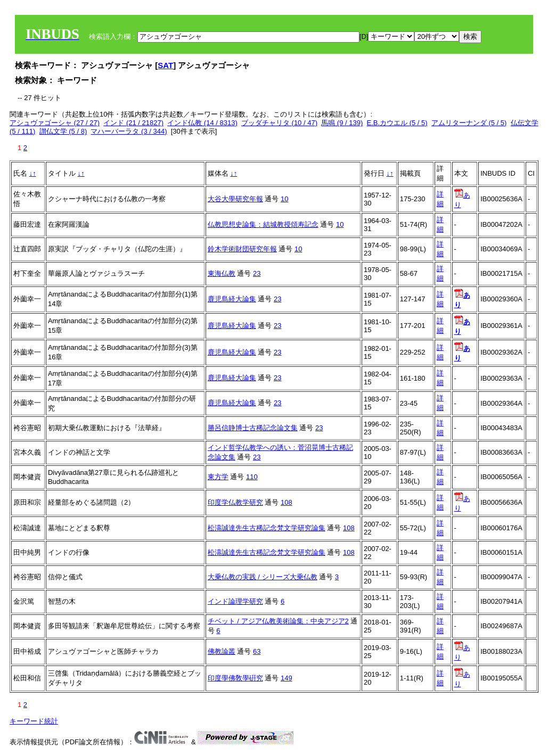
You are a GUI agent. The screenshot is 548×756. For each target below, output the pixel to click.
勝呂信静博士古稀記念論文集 (253, 428)
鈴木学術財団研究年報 (242, 249)
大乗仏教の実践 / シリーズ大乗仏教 (263, 577)
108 (287, 502)
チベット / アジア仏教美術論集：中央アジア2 (278, 621)
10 (284, 199)
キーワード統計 (34, 721)
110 (252, 477)
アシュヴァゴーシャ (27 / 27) (55, 123)
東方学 (218, 477)
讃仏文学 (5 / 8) (63, 131)
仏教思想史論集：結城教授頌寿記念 (263, 224)
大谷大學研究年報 (235, 199)
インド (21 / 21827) (133, 123)
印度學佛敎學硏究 (235, 678)
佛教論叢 (222, 651)
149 (287, 678)
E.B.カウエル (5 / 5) (397, 123)
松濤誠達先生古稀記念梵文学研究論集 (267, 528)
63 (257, 651)
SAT (165, 65)
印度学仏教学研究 (235, 502)
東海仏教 (222, 273)
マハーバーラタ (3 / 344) (129, 131)
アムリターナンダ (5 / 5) (469, 123)
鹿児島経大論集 (232, 299)
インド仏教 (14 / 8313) (202, 123)
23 (257, 273)
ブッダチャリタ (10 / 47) (279, 123)
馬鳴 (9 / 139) (342, 123)
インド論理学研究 (235, 601)
